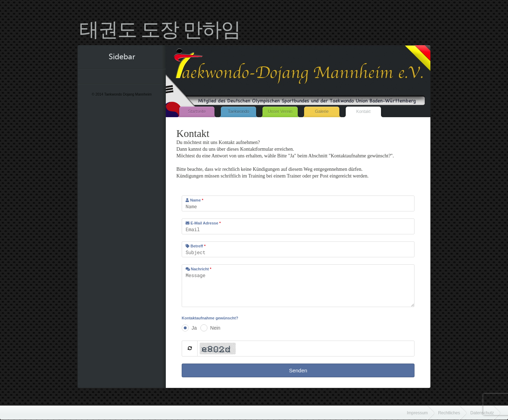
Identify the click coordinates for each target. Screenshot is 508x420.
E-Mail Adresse (203, 223)
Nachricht (198, 269)
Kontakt (364, 112)
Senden (298, 370)
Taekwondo (239, 112)
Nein (215, 328)
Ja (194, 328)
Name (194, 200)
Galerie (322, 112)
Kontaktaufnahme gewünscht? (210, 318)
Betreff (196, 246)
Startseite (197, 112)
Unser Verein (280, 112)
